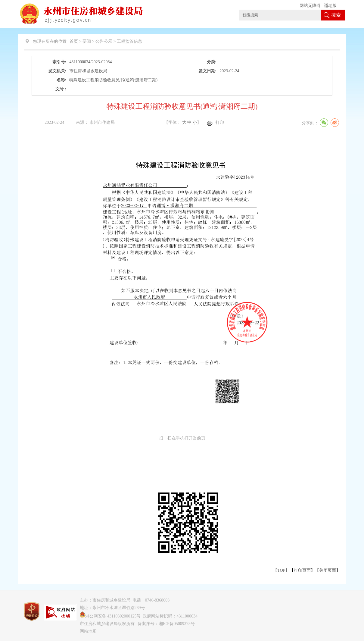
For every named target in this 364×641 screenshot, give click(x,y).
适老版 (330, 6)
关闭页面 (328, 570)
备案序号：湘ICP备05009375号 (166, 624)
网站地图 (88, 631)
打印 (220, 122)
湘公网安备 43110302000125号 (110, 616)
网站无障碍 (310, 6)
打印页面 (302, 570)
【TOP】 (281, 570)
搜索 (336, 15)
